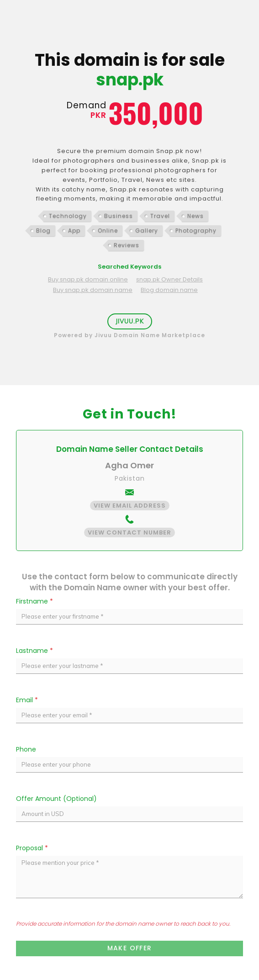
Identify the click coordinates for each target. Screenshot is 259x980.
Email (27, 700)
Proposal (32, 848)
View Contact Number (129, 532)
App (74, 230)
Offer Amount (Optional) (56, 799)
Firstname (34, 601)
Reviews (127, 245)
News (196, 216)
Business (119, 216)
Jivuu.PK (130, 321)
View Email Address (130, 506)
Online (108, 230)
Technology (68, 216)
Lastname (34, 651)
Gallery (147, 230)
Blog (43, 230)
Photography (196, 230)
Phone (26, 749)
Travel (160, 216)
